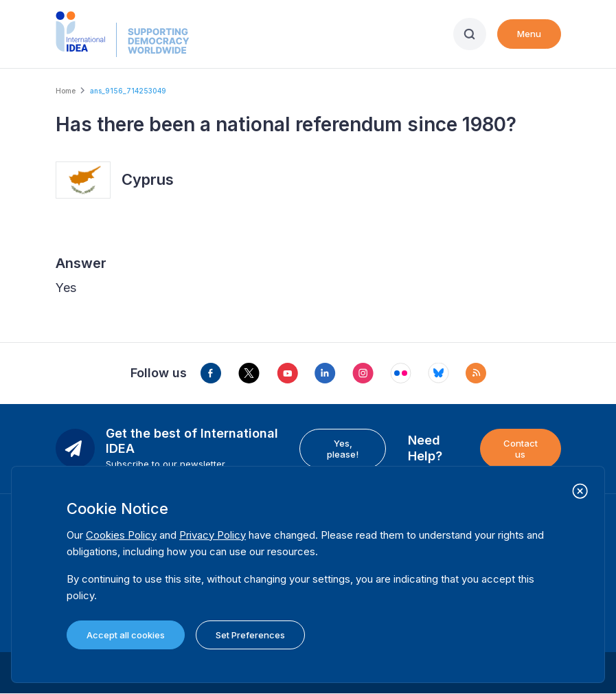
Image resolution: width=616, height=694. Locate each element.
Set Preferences (250, 635)
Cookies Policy (121, 535)
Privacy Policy (213, 535)
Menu (529, 34)
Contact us (521, 449)
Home (66, 91)
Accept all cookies (126, 635)
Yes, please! (343, 449)
